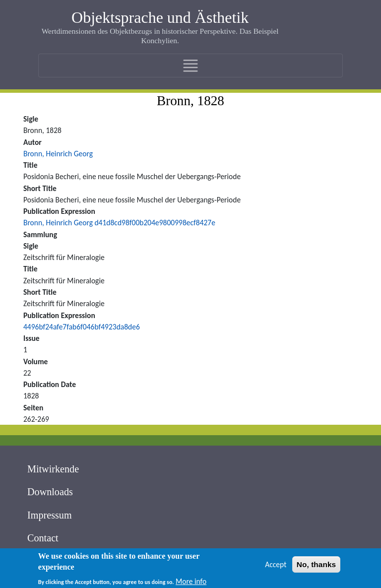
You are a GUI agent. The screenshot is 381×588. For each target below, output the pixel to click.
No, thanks (316, 566)
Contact (43, 538)
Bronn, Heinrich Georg (58, 154)
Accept (276, 566)
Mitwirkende (53, 469)
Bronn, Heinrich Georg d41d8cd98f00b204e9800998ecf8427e (119, 223)
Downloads (50, 492)
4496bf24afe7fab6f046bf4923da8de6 (82, 327)
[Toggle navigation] (190, 66)
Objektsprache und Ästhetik (160, 17)
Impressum (50, 515)
